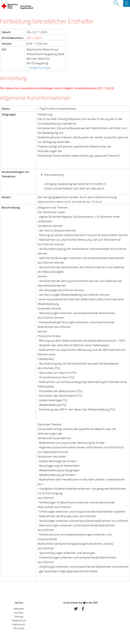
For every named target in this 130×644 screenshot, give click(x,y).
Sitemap (19, 617)
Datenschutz (19, 620)
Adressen (19, 609)
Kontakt (19, 613)
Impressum (19, 624)
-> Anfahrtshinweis (39, 68)
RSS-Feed (19, 628)
